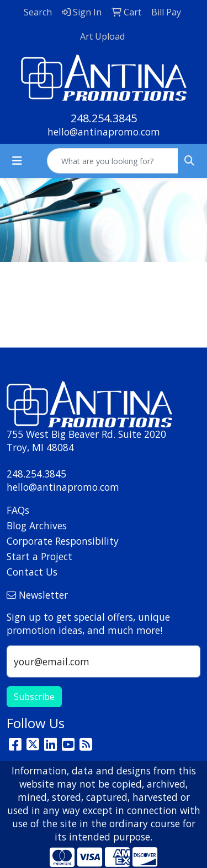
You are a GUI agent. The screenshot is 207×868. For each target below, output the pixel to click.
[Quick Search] (113, 161)
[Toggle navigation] (17, 161)
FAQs (18, 510)
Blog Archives (37, 525)
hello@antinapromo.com (104, 132)
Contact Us (32, 572)
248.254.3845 (104, 118)
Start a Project (39, 556)
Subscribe (34, 697)
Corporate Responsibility (63, 541)
